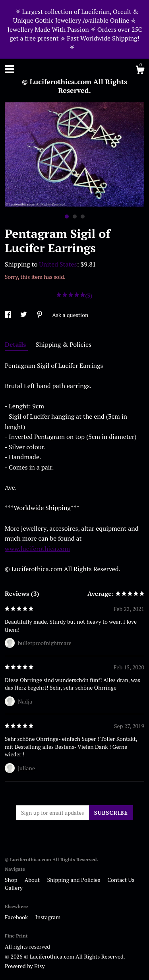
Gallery (14, 888)
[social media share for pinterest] (40, 315)
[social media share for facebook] (9, 315)
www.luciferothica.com (37, 549)
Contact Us (121, 880)
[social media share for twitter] (24, 315)
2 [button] (75, 216)
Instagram (48, 917)
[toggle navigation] (10, 69)
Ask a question (70, 315)
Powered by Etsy (25, 966)
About (33, 880)
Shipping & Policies (64, 344)
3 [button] (83, 216)
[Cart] (140, 71)
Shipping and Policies (74, 880)
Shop (12, 880)
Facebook (17, 917)
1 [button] (67, 216)
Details (16, 344)
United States (58, 264)
